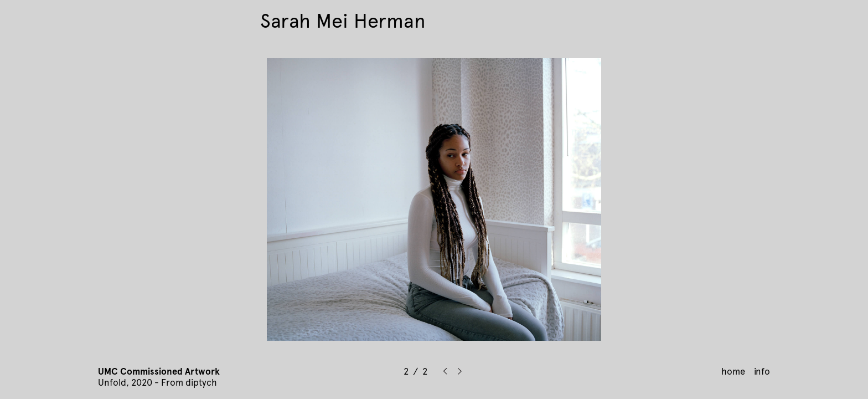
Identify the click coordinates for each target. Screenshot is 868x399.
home (733, 371)
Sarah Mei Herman (343, 21)
